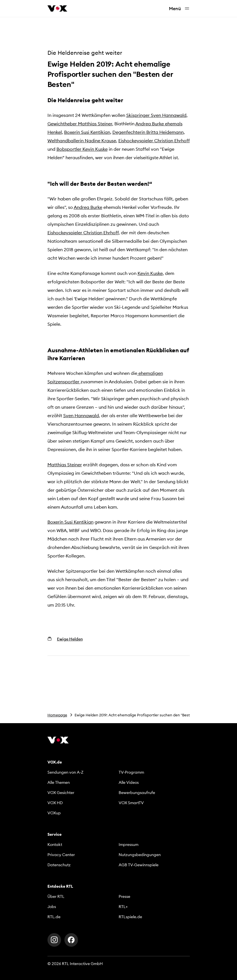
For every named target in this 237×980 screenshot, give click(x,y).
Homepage (57, 715)
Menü (179, 9)
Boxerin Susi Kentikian (87, 132)
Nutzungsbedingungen (140, 855)
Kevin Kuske (150, 273)
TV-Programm (131, 772)
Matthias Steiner (65, 465)
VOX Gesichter (61, 793)
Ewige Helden (70, 639)
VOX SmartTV (131, 803)
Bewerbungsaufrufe (137, 793)
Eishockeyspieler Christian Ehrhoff (154, 141)
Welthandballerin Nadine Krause (82, 141)
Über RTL (56, 896)
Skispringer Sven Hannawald (156, 115)
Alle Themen (59, 782)
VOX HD (55, 803)
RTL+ (123, 907)
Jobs (52, 907)
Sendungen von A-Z (65, 772)
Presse (124, 896)
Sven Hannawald (81, 415)
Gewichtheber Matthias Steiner (80, 124)
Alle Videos (129, 782)
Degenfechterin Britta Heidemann (148, 132)
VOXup (54, 813)
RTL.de (54, 917)
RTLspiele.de (130, 917)
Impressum (129, 845)
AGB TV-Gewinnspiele (139, 865)
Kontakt (55, 845)
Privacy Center (61, 855)
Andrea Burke (88, 207)
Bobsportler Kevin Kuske (82, 149)
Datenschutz (59, 865)
